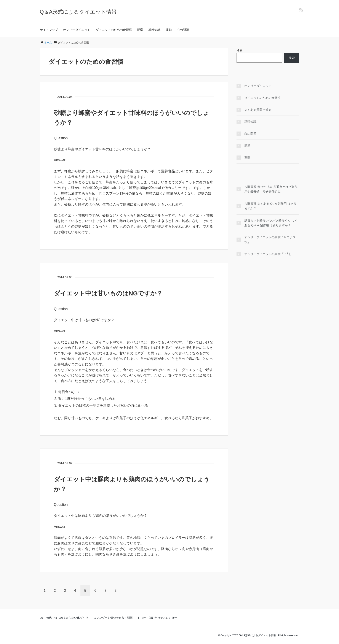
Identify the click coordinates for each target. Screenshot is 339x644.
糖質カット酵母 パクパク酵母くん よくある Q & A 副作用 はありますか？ (271, 223)
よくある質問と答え (258, 110)
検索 (240, 51)
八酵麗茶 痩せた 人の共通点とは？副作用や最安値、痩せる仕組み (271, 189)
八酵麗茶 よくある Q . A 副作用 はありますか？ (270, 206)
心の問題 (183, 30)
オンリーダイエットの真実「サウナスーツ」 (272, 240)
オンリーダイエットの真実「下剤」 (269, 254)
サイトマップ (49, 30)
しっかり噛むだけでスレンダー (157, 618)
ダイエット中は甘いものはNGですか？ (108, 293)
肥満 (140, 30)
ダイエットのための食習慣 (114, 30)
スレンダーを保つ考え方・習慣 (113, 618)
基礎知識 (154, 30)
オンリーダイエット (77, 30)
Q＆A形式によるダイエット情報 (78, 12)
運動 (169, 30)
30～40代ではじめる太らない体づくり (64, 618)
